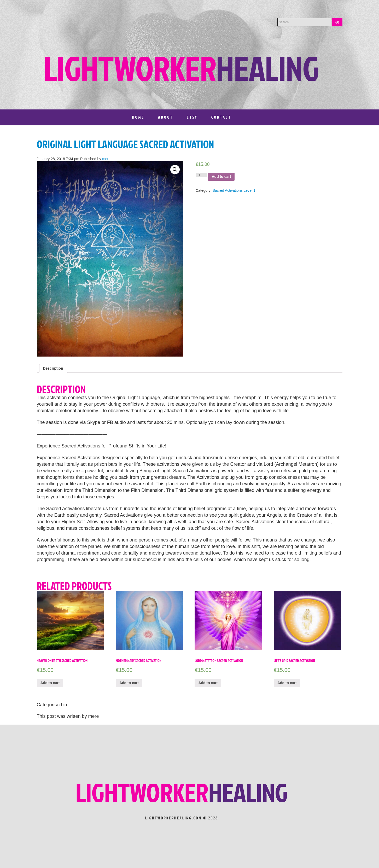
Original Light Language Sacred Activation (126, 144)
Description (53, 368)
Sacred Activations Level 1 (234, 190)
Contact (221, 117)
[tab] (53, 368)
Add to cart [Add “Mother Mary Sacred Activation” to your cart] (129, 683)
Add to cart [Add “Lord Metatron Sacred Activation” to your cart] (208, 683)
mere (106, 159)
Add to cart (221, 177)
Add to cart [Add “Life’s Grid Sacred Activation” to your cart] (287, 683)
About (166, 117)
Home (138, 117)
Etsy (192, 117)
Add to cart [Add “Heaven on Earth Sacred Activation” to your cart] (50, 683)
